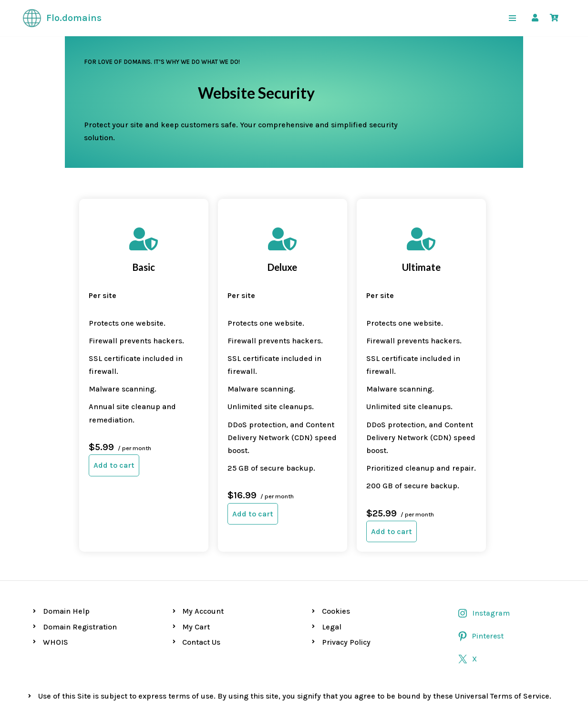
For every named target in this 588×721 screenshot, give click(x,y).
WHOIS (56, 603)
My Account (203, 572)
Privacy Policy (346, 603)
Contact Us (201, 603)
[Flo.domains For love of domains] (62, 18)
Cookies (336, 572)
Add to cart (62, 426)
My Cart (196, 588)
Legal (332, 588)
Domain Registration (80, 588)
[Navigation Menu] (512, 18)
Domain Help (66, 572)
